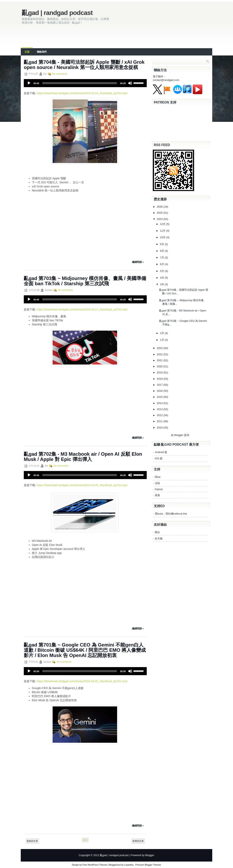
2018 (160, 379)
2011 (160, 421)
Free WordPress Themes (95, 865)
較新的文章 (32, 841)
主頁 (27, 52)
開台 (157, 532)
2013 (160, 409)
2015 (160, 397)
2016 (160, 391)
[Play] (29, 83)
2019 (160, 372)
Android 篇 (161, 452)
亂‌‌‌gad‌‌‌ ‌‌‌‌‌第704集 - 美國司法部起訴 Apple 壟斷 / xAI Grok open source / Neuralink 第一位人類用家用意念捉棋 (84, 65)
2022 (160, 354)
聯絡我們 (42, 52)
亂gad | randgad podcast (57, 13)
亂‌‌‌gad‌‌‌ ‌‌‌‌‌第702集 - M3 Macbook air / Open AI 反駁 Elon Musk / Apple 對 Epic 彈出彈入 (83, 457)
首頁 (85, 840)
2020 (160, 366)
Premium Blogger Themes (148, 865)
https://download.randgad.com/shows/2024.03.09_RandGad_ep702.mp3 (82, 485)
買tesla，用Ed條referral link (171, 514)
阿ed (158, 477)
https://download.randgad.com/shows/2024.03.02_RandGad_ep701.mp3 (82, 681)
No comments (60, 74)
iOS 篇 (159, 458)
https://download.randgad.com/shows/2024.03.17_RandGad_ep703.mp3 (82, 309)
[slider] (80, 83)
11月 (163, 231)
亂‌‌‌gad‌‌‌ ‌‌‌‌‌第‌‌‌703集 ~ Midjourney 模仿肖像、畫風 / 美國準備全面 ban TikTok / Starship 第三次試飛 (85, 281)
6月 (162, 264)
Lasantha (129, 865)
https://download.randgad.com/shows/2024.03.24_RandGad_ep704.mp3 (82, 93)
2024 (160, 219)
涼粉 (157, 483)
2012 (160, 415)
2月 (162, 333)
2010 (160, 428)
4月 (162, 278)
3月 (162, 284)
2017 (160, 385)
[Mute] (130, 83)
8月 (162, 251)
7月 (162, 257)
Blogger (179, 435)
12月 (163, 224)
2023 (160, 348)
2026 (160, 207)
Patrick (159, 489)
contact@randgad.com (166, 80)
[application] (85, 83)
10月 (163, 237)
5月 (162, 271)
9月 (162, 244)
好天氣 (159, 538)
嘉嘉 (157, 495)
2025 (160, 213)
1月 (162, 340)
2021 (160, 360)
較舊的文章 (138, 841)
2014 (160, 403)
